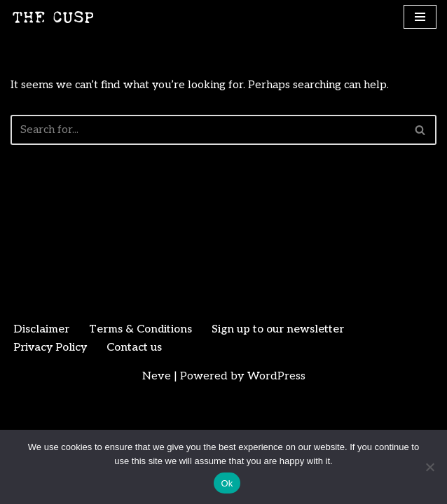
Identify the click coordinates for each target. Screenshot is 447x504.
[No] (429, 467)
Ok (227, 483)
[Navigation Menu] (420, 17)
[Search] (208, 131)
